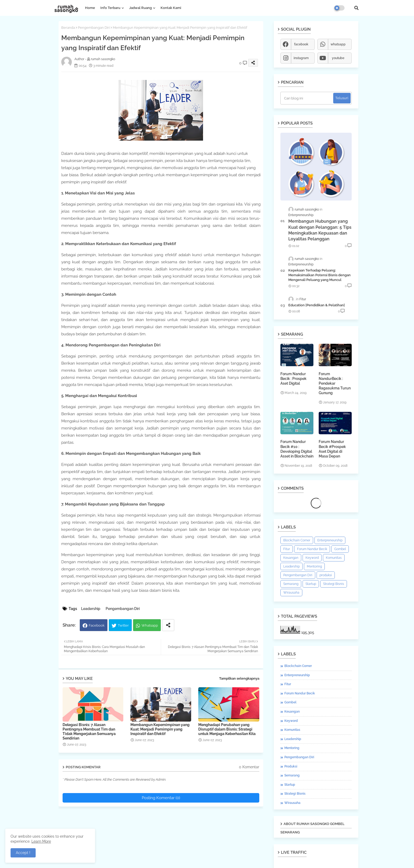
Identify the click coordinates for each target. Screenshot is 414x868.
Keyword (312, 558)
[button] (356, 8)
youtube (338, 58)
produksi (326, 575)
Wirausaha (291, 593)
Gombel (340, 549)
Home (90, 8)
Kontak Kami (171, 8)
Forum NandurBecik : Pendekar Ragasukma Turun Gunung (335, 383)
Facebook (97, 625)
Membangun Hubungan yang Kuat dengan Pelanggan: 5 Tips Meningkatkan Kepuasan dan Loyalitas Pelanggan (320, 230)
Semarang (291, 584)
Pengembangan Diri (94, 28)
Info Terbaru (110, 8)
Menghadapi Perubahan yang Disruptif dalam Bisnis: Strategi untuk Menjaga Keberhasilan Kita (227, 729)
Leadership (91, 609)
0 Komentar (249, 767)
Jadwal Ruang (140, 8)
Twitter (123, 625)
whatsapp (338, 44)
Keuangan (291, 558)
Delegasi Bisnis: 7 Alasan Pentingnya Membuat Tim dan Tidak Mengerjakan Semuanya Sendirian (89, 731)
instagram (301, 58)
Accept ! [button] (23, 853)
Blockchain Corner (297, 540)
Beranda (68, 28)
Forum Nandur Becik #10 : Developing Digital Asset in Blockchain (297, 449)
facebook (301, 44)
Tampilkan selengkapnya (239, 678)
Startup (311, 584)
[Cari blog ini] (307, 98)
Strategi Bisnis (334, 584)
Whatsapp (150, 625)
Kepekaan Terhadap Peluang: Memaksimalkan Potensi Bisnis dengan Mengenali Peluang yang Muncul (319, 275)
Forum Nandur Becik (312, 549)
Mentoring (314, 566)
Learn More (41, 841)
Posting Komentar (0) (161, 798)
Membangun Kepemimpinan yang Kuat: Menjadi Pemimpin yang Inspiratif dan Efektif (160, 729)
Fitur (287, 549)
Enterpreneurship (330, 540)
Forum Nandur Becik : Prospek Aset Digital (293, 379)
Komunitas (334, 558)
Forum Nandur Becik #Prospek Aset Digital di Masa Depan (332, 449)
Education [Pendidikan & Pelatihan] (317, 305)
